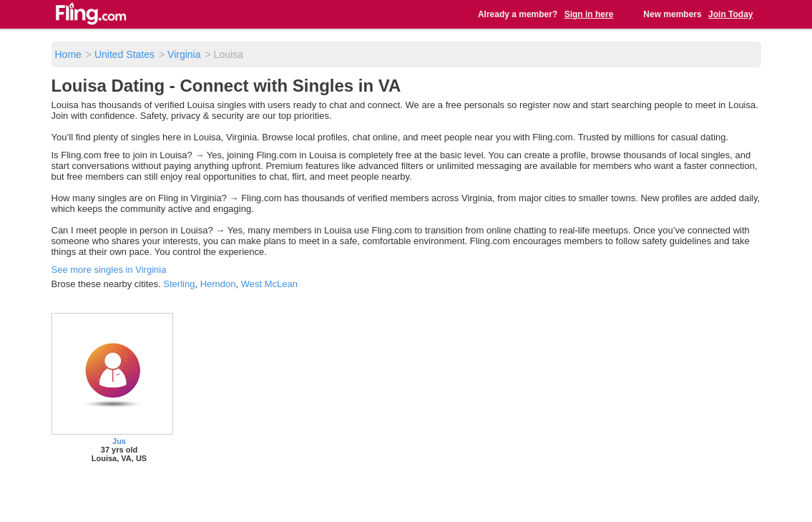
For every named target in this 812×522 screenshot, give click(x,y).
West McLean (269, 284)
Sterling (179, 284)
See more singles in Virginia (109, 270)
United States (124, 54)
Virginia (184, 54)
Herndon (218, 284)
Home (68, 54)
